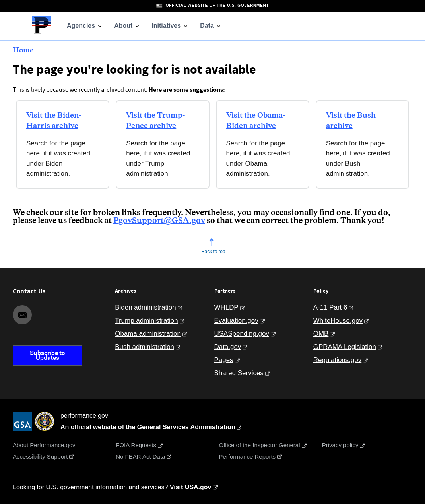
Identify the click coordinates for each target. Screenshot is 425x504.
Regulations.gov (337, 360)
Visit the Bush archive (351, 121)
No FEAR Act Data (140, 457)
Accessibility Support (40, 457)
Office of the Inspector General (260, 445)
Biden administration (145, 307)
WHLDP (226, 307)
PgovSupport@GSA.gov (159, 221)
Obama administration (148, 334)
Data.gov (228, 347)
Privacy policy (340, 445)
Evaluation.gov (236, 321)
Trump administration (146, 321)
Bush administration (145, 347)
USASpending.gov (242, 334)
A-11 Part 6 (330, 307)
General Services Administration (186, 427)
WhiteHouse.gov (338, 321)
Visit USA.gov (191, 487)
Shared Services (239, 373)
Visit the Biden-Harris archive (54, 121)
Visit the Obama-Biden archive (256, 121)
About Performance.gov (44, 445)
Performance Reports (247, 457)
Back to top (213, 252)
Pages (224, 360)
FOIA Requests (136, 445)
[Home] (41, 32)
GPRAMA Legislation (345, 347)
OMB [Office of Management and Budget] (321, 334)
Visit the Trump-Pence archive (156, 121)
